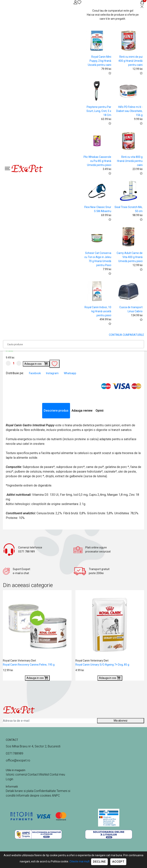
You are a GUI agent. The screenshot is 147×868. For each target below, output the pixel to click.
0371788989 (15, 753)
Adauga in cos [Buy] (36, 363)
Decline (99, 862)
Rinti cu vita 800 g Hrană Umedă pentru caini (130, 161)
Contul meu (57, 775)
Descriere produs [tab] (56, 411)
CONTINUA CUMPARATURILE (126, 335)
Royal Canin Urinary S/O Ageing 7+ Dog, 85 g (102, 665)
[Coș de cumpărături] (142, 2)
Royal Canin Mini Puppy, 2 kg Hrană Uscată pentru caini (100, 61)
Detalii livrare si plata (20, 791)
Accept (118, 862)
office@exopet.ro (18, 760)
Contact (33, 775)
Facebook (35, 373)
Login (9, 779)
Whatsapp (70, 373)
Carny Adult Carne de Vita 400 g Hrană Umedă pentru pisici (130, 257)
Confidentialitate (45, 791)
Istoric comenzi (16, 775)
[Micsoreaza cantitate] (8, 363)
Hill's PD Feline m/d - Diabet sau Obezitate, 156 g (129, 111)
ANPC (56, 796)
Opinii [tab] (100, 411)
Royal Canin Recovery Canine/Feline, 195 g (29, 665)
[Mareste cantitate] (19, 363)
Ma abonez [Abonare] (121, 721)
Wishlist (44, 775)
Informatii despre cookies (34, 796)
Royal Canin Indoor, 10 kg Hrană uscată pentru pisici (98, 311)
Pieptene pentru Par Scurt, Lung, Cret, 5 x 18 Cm (99, 111)
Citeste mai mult (79, 861)
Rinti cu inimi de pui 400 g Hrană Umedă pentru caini (130, 61)
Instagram (53, 373)
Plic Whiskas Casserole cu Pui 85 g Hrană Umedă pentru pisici (97, 161)
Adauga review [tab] (82, 411)
